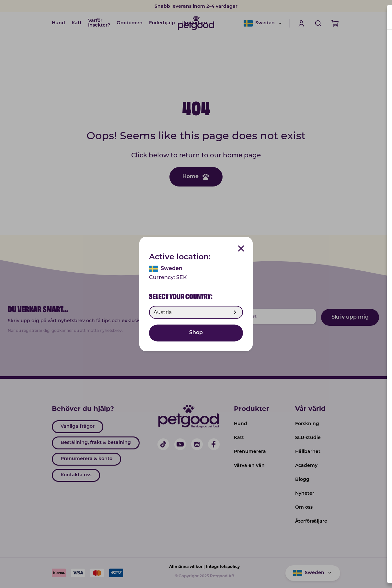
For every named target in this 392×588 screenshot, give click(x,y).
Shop (196, 333)
